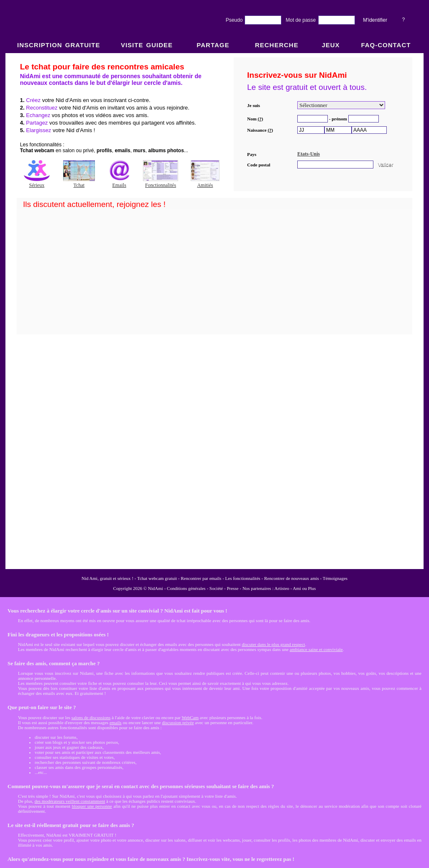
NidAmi (156, 588)
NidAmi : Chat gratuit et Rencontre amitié (214, 310)
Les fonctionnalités (243, 578)
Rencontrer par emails (201, 578)
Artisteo (282, 588)
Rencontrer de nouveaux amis (292, 578)
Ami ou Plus (304, 588)
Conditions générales (186, 588)
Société (216, 588)
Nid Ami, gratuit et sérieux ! (107, 578)
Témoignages (335, 578)
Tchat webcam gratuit (157, 578)
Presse (232, 588)
